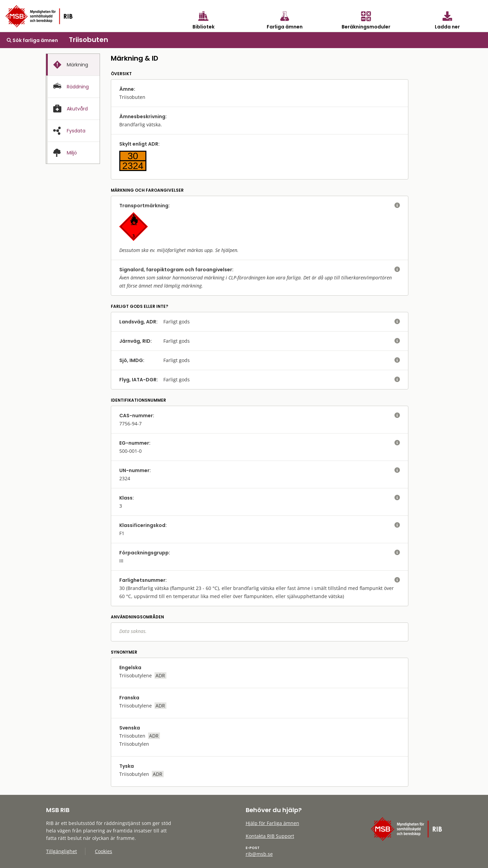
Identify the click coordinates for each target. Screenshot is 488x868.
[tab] (73, 65)
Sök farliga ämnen (32, 40)
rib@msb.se (259, 854)
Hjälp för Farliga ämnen (272, 823)
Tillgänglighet (62, 851)
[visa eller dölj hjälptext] (397, 206)
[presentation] (73, 65)
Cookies (104, 851)
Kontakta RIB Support (270, 836)
